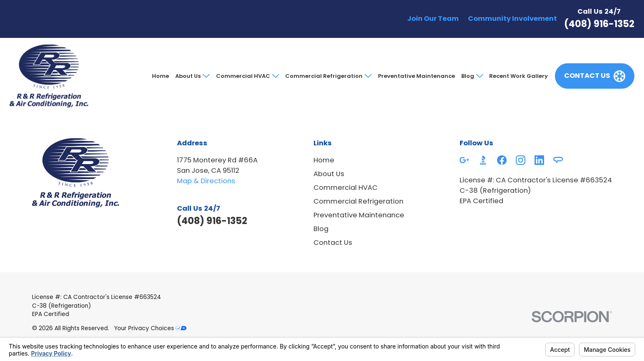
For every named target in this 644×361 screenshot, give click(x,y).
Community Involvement (512, 19)
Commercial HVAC (243, 76)
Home (160, 76)
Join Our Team (433, 19)
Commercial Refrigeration (324, 76)
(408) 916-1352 (599, 24)
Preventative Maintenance (416, 76)
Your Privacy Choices (150, 328)
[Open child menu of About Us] (205, 76)
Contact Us (333, 243)
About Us (188, 76)
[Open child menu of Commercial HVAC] (275, 76)
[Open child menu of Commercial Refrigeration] (367, 76)
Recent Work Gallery (518, 76)
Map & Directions (206, 181)
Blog (468, 76)
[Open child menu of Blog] (479, 76)
